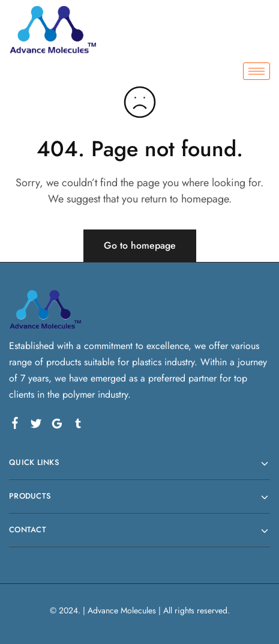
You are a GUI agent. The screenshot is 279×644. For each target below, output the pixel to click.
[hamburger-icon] (256, 71)
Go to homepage (140, 245)
